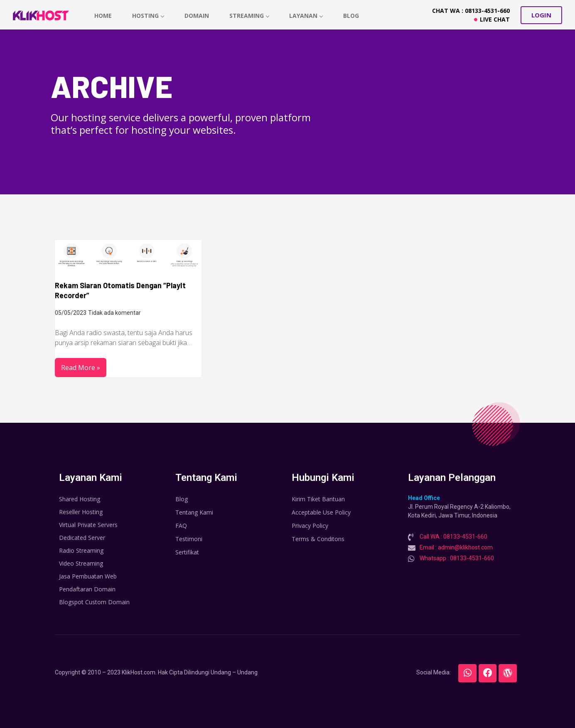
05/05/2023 (71, 313)
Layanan (307, 16)
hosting (149, 16)
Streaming (250, 16)
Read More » (81, 368)
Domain (197, 16)
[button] (541, 15)
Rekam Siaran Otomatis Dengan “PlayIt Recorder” (120, 290)
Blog (352, 16)
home (103, 16)
